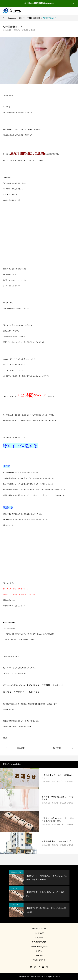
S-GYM (39, 951)
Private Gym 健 (39, 960)
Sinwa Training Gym (39, 947)
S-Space (39, 938)
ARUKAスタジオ (39, 929)
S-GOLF (39, 955)
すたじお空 (39, 933)
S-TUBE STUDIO (39, 942)
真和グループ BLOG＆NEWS (24, 30)
